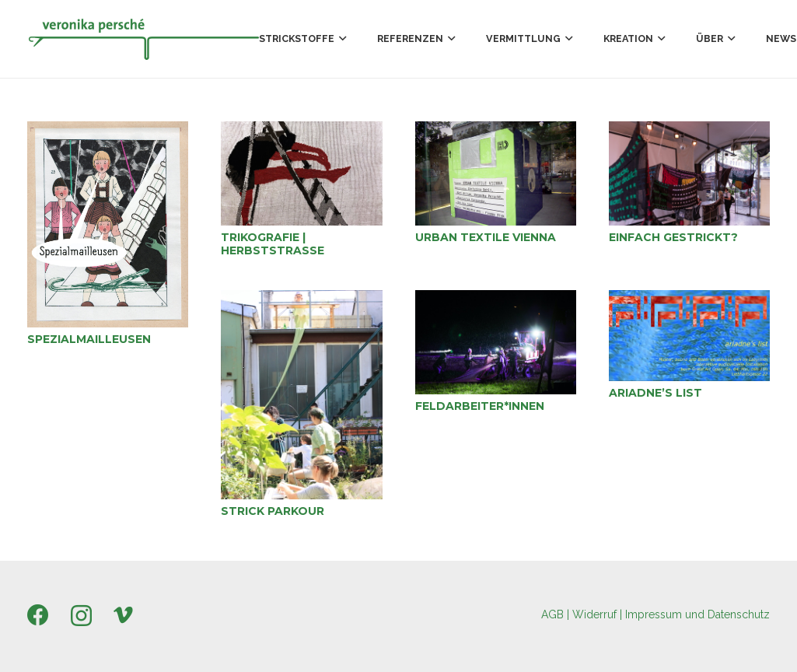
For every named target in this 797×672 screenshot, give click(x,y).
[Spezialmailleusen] (108, 224)
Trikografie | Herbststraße (273, 244)
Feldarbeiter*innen (480, 406)
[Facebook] (38, 615)
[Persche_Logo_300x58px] (144, 39)
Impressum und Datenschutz (697, 614)
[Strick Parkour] (301, 395)
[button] (340, 39)
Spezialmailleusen (89, 339)
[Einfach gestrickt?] (689, 173)
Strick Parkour (273, 511)
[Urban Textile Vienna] (496, 173)
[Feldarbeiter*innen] (496, 342)
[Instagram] (81, 616)
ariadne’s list (655, 393)
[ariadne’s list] (689, 336)
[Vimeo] (123, 615)
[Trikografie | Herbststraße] (301, 173)
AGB (552, 614)
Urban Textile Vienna (486, 237)
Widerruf (594, 614)
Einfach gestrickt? (673, 237)
